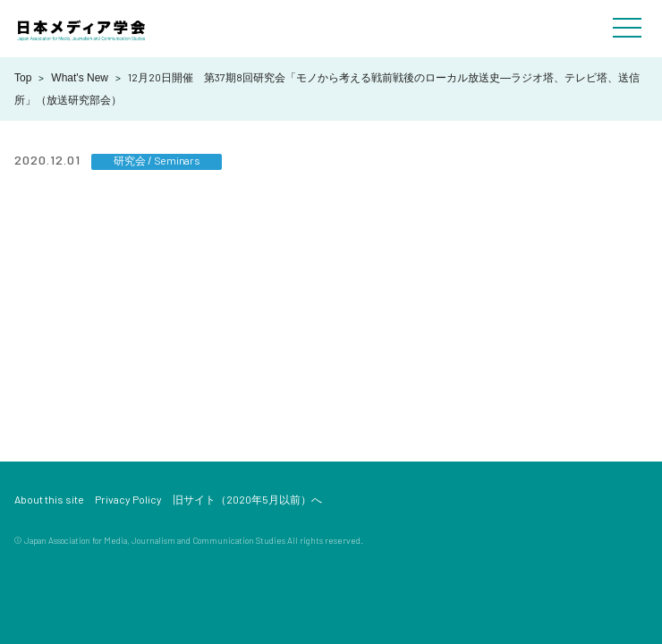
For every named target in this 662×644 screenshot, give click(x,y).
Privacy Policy (128, 499)
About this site (49, 499)
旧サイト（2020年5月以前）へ (247, 499)
